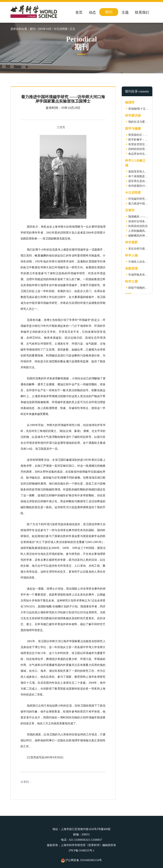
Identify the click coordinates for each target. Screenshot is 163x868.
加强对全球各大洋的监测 (143, 221)
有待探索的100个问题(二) (144, 186)
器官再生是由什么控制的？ (145, 181)
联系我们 (142, 12)
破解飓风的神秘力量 (141, 236)
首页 (79, 12)
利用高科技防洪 (138, 226)
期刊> (33, 29)
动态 (92, 12)
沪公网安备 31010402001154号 (81, 860)
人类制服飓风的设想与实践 (145, 231)
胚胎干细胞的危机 (139, 288)
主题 (125, 12)
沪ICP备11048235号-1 (82, 851)
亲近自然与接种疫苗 (141, 249)
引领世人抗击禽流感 (141, 262)
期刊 (109, 12)
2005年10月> (45, 29)
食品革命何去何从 (139, 154)
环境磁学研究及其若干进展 (145, 199)
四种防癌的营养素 (139, 149)
